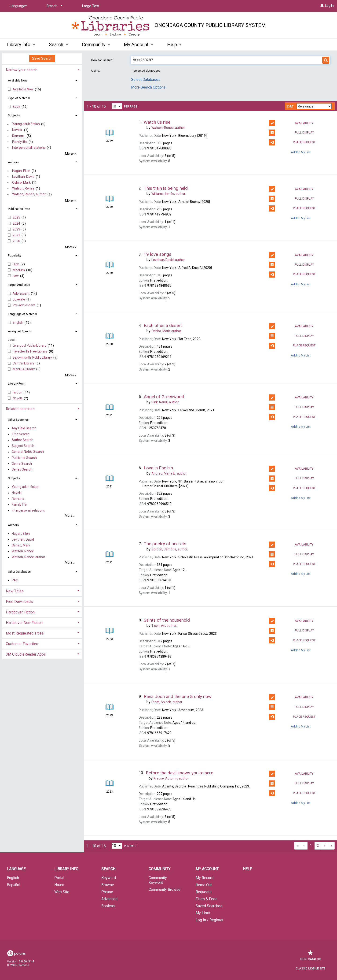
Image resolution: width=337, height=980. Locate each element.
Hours (59, 885)
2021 (17, 235)
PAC (15, 580)
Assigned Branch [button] (20, 331)
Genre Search (22, 464)
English (18, 323)
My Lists (203, 913)
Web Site (62, 892)
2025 (17, 217)
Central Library (24, 363)
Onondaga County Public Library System (210, 25)
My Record (205, 878)
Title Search (21, 434)
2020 (17, 241)
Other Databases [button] (19, 572)
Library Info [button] (21, 45)
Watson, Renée (23, 189)
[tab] (42, 69)
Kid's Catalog (311, 957)
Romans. (19, 136)
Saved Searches (209, 906)
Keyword (109, 878)
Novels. (17, 130)
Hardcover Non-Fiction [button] (24, 623)
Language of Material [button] (22, 314)
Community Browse (165, 889)
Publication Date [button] (19, 209)
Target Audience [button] (19, 285)
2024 (17, 223)
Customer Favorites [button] (22, 644)
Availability (291, 123)
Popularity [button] (15, 255)
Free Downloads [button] (19, 602)
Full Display (291, 133)
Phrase (107, 892)
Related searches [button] (20, 409)
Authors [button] (13, 162)
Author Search (22, 440)
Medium (19, 270)
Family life (20, 142)
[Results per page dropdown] (117, 106)
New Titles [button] (15, 591)
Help (248, 869)
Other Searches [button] (18, 420)
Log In (329, 6)
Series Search (22, 469)
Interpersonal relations (29, 148)
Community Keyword (158, 880)
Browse (108, 885)
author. (168, 128)
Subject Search (23, 446)
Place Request (292, 142)
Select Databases (146, 80)
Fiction (18, 392)
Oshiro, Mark (21, 182)
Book (17, 107)
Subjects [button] (14, 115)
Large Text (91, 6)
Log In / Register (210, 920)
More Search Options (148, 87)
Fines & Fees (207, 899)
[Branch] (54, 6)
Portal (59, 878)
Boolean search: (103, 60)
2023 (17, 229)
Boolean (108, 906)
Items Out (204, 885)
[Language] (17, 6)
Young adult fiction (26, 124)
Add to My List (301, 152)
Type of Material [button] (19, 98)
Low (16, 276)
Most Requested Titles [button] (25, 633)
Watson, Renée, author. (29, 194)
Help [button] (174, 45)
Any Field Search (24, 428)
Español (14, 885)
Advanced (109, 899)
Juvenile (19, 299)
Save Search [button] (42, 58)
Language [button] (16, 869)
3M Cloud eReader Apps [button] (26, 654)
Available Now (23, 89)
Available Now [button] (18, 80)
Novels (18, 398)
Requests (204, 892)
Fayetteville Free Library (30, 351)
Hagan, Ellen (21, 171)
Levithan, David (23, 177)
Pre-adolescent (24, 305)
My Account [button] (138, 45)
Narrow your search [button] (22, 70)
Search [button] (58, 45)
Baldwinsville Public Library (33, 357)
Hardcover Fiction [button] (20, 612)
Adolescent (21, 293)
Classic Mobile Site (310, 968)
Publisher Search (24, 458)
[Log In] (322, 6)
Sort (290, 107)
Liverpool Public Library (30, 345)
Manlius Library (24, 369)
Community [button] (96, 45)
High (16, 264)
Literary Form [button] (17, 384)
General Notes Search (28, 452)
